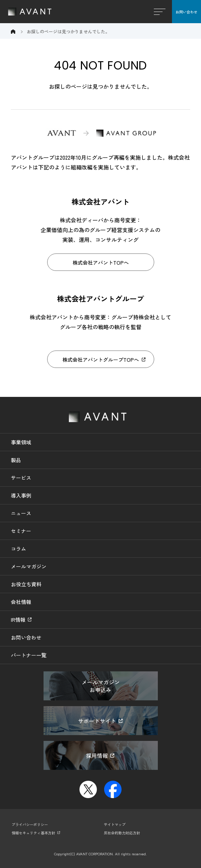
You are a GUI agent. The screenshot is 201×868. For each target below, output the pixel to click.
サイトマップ (115, 824)
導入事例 (21, 495)
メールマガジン (29, 566)
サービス (21, 478)
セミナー (21, 531)
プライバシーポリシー (30, 824)
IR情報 (18, 620)
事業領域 (21, 442)
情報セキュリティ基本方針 (33, 833)
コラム (19, 549)
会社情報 (21, 602)
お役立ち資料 (26, 584)
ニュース (21, 513)
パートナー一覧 (29, 655)
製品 (16, 460)
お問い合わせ (186, 12)
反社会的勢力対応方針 (122, 833)
